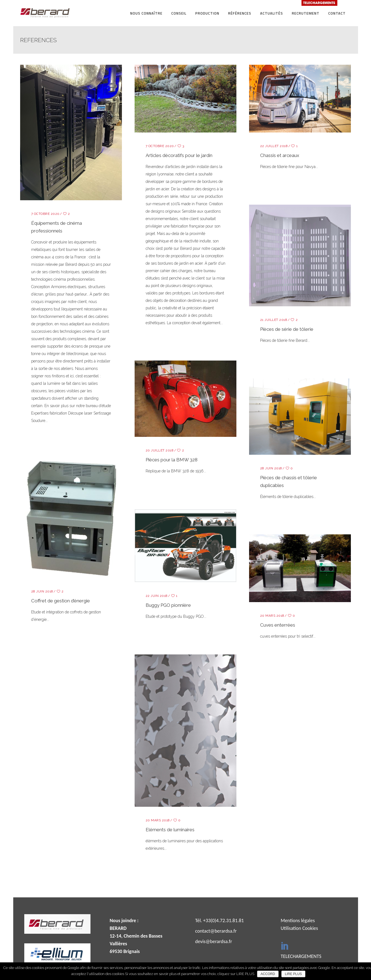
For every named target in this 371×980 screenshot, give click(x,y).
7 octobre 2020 (45, 214)
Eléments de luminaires (170, 830)
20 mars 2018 (272, 616)
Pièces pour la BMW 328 (172, 460)
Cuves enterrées (278, 625)
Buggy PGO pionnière (168, 605)
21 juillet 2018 (274, 320)
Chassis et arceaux (280, 155)
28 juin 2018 (271, 468)
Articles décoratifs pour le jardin (179, 155)
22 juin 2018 (157, 596)
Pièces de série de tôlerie (287, 329)
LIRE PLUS (293, 974)
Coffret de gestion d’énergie (61, 601)
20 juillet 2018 (160, 450)
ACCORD (268, 974)
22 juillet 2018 (274, 146)
